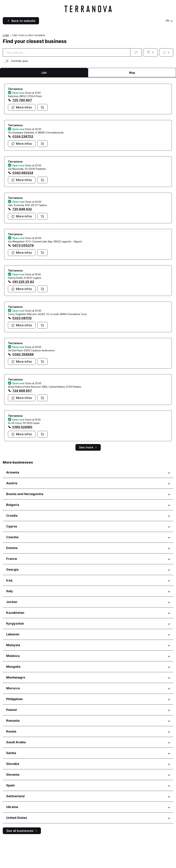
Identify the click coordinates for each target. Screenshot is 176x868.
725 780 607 (22, 129)
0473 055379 (23, 274)
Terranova (15, 117)
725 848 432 (22, 238)
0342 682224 (23, 201)
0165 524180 (22, 455)
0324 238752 (23, 165)
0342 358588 (23, 383)
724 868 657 (22, 419)
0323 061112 (22, 346)
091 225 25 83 (23, 310)
